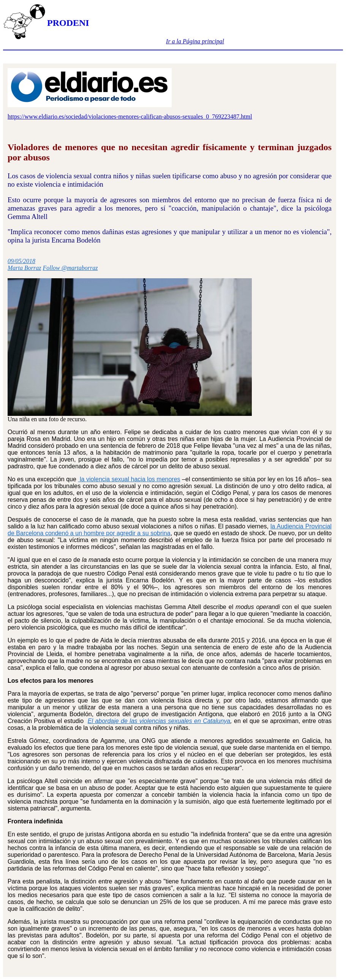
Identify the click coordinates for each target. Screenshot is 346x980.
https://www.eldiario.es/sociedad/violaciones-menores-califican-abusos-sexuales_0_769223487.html (130, 117)
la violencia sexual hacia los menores (129, 479)
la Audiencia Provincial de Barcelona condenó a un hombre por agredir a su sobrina (170, 530)
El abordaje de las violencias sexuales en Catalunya (159, 721)
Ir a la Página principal (195, 41)
